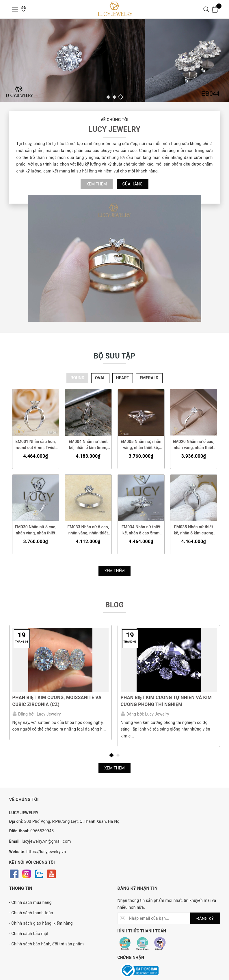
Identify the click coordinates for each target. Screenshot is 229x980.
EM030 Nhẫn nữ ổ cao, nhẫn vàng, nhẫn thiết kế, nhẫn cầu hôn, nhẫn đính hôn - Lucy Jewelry (36, 530)
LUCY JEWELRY (114, 129)
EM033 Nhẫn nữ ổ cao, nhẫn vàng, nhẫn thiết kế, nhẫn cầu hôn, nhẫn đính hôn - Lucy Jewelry (88, 530)
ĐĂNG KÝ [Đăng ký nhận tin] (205, 919)
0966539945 (42, 831)
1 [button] (108, 97)
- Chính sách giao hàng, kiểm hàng (41, 923)
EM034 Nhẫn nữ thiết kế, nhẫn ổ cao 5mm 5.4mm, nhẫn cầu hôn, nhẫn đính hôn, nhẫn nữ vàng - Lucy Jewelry (141, 530)
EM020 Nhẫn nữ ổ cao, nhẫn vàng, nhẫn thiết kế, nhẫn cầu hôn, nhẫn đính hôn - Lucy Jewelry (194, 445)
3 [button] (120, 97)
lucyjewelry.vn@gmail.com (46, 841)
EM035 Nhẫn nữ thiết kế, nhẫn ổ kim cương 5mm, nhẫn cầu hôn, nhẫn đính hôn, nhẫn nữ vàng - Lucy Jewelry (193, 530)
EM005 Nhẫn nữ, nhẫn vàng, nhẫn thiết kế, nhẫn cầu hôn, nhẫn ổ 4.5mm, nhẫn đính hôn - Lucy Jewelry (141, 445)
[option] (114, 60)
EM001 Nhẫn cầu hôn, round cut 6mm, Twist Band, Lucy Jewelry (36, 445)
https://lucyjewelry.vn (46, 852)
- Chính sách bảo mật (29, 934)
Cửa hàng (133, 184)
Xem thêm (97, 184)
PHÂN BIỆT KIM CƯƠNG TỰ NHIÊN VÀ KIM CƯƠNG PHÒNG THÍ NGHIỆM (166, 701)
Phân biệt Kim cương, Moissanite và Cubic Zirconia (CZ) (57, 701)
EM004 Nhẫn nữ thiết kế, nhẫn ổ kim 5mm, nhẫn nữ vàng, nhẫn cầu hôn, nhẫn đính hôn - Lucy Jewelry (88, 445)
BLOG (114, 605)
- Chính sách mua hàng (30, 903)
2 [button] (114, 97)
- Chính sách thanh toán (31, 913)
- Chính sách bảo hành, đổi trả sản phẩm (46, 944)
